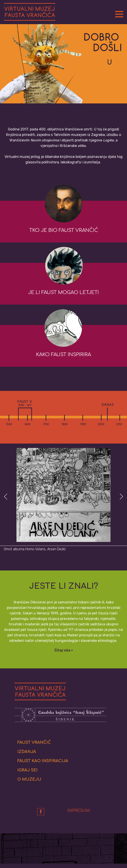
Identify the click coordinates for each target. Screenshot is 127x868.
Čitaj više (63, 650)
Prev (6, 497)
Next (121, 497)
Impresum (79, 810)
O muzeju (29, 779)
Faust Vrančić (34, 742)
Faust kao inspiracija (43, 761)
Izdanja (27, 752)
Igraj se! (27, 770)
